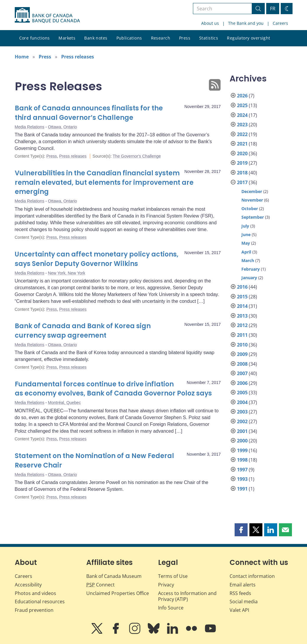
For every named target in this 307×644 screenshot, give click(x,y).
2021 (242, 144)
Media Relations (30, 127)
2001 (242, 431)
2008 (242, 364)
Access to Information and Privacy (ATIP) (187, 596)
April (246, 252)
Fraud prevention (34, 610)
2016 (242, 287)
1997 (242, 470)
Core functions (35, 38)
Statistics (209, 38)
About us (210, 23)
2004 (242, 402)
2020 (242, 153)
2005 (242, 393)
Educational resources (40, 601)
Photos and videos (35, 593)
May (246, 243)
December (252, 191)
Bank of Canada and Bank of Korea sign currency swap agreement (83, 331)
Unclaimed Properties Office (118, 593)
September (253, 217)
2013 (242, 316)
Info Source (171, 608)
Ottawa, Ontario (62, 127)
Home (22, 57)
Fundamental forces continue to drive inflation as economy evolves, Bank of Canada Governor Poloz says (113, 389)
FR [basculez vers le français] (273, 9)
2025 (242, 105)
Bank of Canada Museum (114, 576)
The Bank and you (246, 23)
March (248, 260)
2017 (242, 182)
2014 (242, 306)
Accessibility (28, 585)
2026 (242, 96)
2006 (242, 383)
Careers (280, 23)
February (251, 269)
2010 (242, 345)
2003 (242, 412)
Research (161, 38)
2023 (242, 125)
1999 (242, 450)
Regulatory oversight (248, 38)
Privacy (166, 585)
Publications (129, 38)
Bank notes (96, 38)
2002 (242, 421)
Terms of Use (173, 576)
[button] (241, 530)
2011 (242, 335)
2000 (242, 441)
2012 (242, 325)
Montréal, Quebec (64, 403)
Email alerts (243, 585)
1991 (242, 489)
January (249, 278)
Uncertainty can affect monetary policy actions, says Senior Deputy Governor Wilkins (97, 259)
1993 (242, 479)
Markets (67, 38)
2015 (242, 297)
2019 (242, 163)
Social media (244, 601)
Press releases (78, 57)
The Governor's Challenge (137, 156)
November (252, 200)
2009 (242, 354)
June (246, 234)
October (250, 209)
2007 (242, 373)
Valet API (239, 610)
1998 (242, 460)
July (245, 226)
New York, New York (66, 273)
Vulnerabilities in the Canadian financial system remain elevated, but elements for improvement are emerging (104, 183)
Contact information (252, 576)
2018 (242, 173)
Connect (100, 585)
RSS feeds (240, 593)
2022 (242, 134)
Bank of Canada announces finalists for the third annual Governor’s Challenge (89, 113)
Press (185, 38)
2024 (242, 115)
